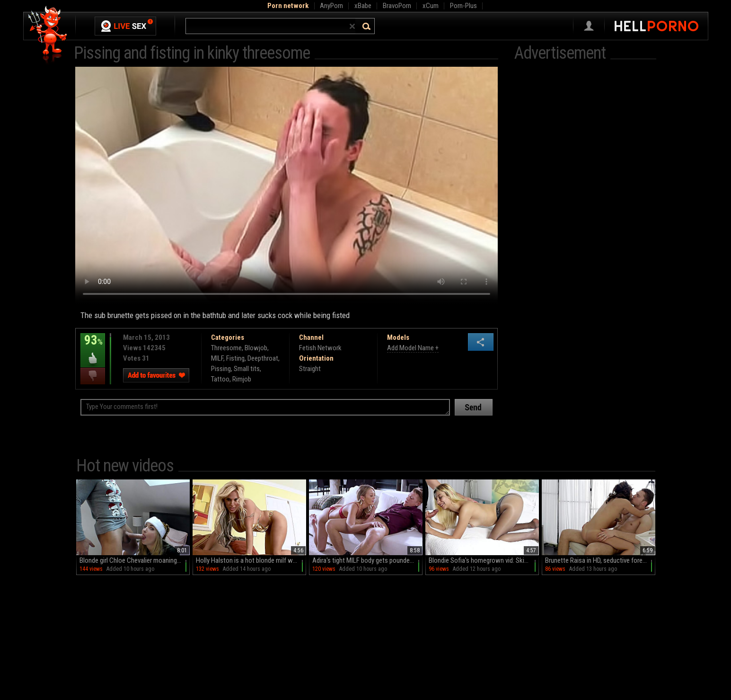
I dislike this (93, 376)
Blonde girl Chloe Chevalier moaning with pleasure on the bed (135, 560)
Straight (310, 369)
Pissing (221, 369)
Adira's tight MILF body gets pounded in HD (367, 560)
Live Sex (125, 26)
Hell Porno (48, 35)
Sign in (589, 26)
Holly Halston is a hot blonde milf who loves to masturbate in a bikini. (251, 560)
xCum (431, 6)
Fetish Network (320, 348)
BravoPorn (397, 6)
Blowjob (256, 348)
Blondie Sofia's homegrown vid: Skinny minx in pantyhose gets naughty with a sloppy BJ (484, 560)
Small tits (247, 369)
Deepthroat (263, 358)
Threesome (226, 348)
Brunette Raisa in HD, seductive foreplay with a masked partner (600, 560)
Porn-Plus (463, 6)
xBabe (363, 6)
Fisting (235, 358)
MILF (217, 358)
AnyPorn (331, 6)
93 (93, 347)
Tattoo (220, 379)
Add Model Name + (413, 348)
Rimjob (242, 379)
